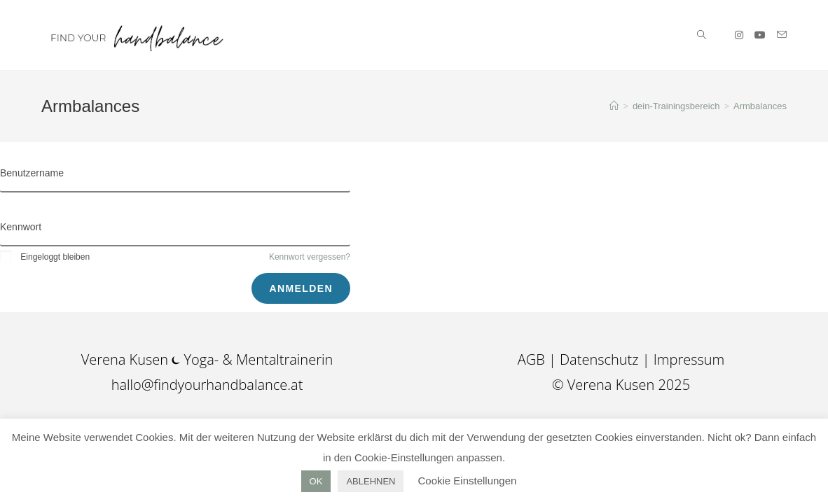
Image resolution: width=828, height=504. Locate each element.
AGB (533, 359)
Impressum (689, 359)
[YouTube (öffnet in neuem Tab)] (760, 35)
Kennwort (21, 227)
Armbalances (760, 106)
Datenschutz (599, 359)
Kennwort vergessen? (310, 257)
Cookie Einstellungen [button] (467, 481)
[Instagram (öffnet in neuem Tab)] (739, 35)
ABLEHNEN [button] (371, 481)
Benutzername (32, 173)
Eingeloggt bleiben (45, 257)
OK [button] (316, 481)
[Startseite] (614, 106)
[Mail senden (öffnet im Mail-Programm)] (782, 35)
